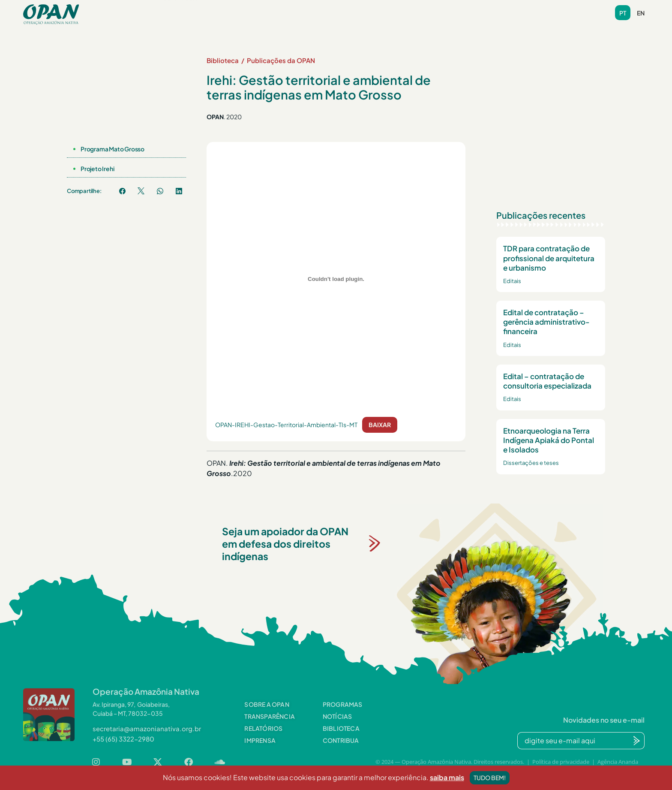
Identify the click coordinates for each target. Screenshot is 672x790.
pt (623, 13)
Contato (442, 10)
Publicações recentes (541, 215)
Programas (233, 10)
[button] (177, 10)
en (641, 13)
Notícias (289, 10)
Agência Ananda (618, 762)
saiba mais (447, 785)
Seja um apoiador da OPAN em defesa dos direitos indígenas (285, 544)
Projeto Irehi (97, 169)
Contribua (180, 23)
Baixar (380, 425)
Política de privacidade (561, 762)
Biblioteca (339, 10)
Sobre (177, 10)
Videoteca (392, 10)
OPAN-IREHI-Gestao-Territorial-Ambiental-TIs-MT (286, 425)
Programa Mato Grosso (112, 149)
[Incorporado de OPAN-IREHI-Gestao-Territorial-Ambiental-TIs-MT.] (336, 279)
